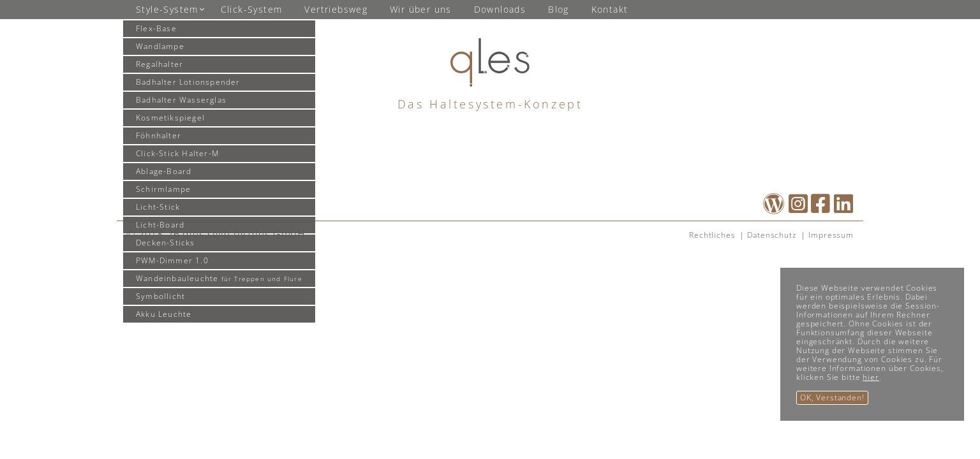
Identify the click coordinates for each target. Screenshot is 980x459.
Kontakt (610, 9)
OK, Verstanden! (832, 397)
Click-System (252, 9)
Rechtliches (712, 235)
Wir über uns (421, 9)
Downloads (500, 9)
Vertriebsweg (336, 9)
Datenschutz (772, 235)
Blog (559, 9)
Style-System (167, 9)
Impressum (831, 235)
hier (871, 377)
